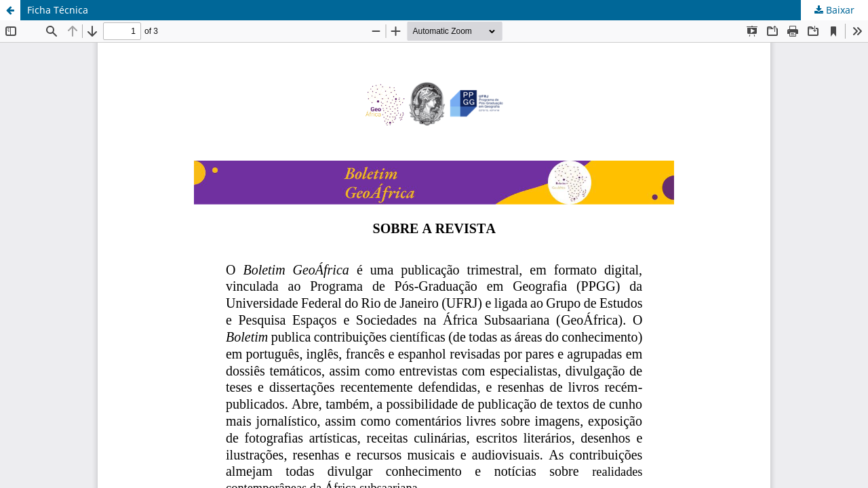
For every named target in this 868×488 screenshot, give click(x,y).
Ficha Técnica (58, 10)
